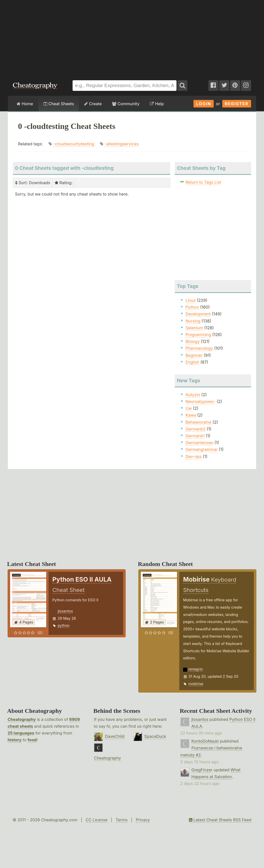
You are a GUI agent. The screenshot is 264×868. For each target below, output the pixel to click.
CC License (96, 820)
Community (126, 104)
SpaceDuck (155, 736)
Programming (198, 335)
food (32, 740)
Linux (191, 300)
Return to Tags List (203, 182)
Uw (189, 408)
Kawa (191, 415)
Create (93, 104)
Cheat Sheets (59, 104)
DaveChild (115, 736)
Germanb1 (195, 436)
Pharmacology (199, 348)
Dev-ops (193, 456)
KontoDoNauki (205, 741)
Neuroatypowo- (200, 401)
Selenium (194, 328)
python (64, 625)
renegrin (196, 669)
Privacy (143, 820)
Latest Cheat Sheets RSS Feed (220, 820)
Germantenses (199, 443)
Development (198, 314)
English (192, 362)
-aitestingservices (122, 144)
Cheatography (22, 719)
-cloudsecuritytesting (74, 144)
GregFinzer (202, 770)
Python (192, 307)
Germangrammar (202, 449)
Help (157, 104)
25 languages (21, 733)
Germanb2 (195, 429)
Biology (192, 341)
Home (25, 104)
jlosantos (65, 611)
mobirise (196, 684)
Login (204, 104)
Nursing (193, 321)
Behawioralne (198, 422)
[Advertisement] (132, 38)
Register (237, 104)
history (15, 740)
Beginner (194, 355)
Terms (122, 820)
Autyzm (193, 395)
